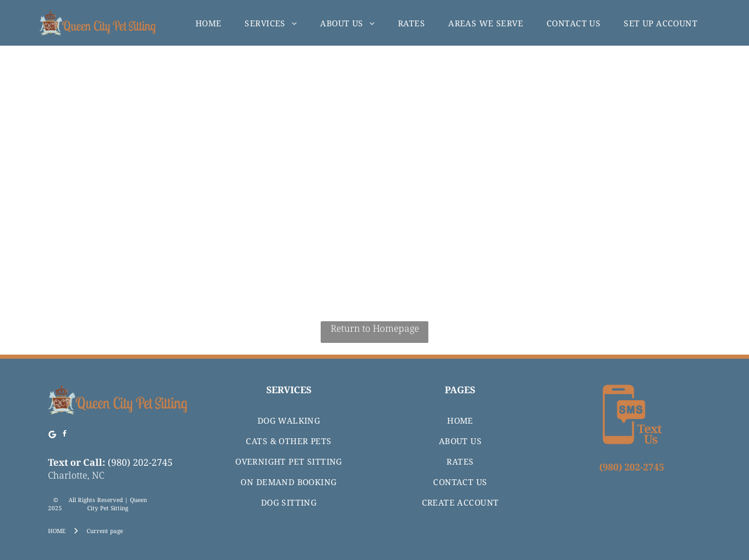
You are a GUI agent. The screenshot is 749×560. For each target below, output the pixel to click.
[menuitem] (209, 23)
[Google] (53, 436)
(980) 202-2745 (140, 462)
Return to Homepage (375, 328)
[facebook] (65, 436)
